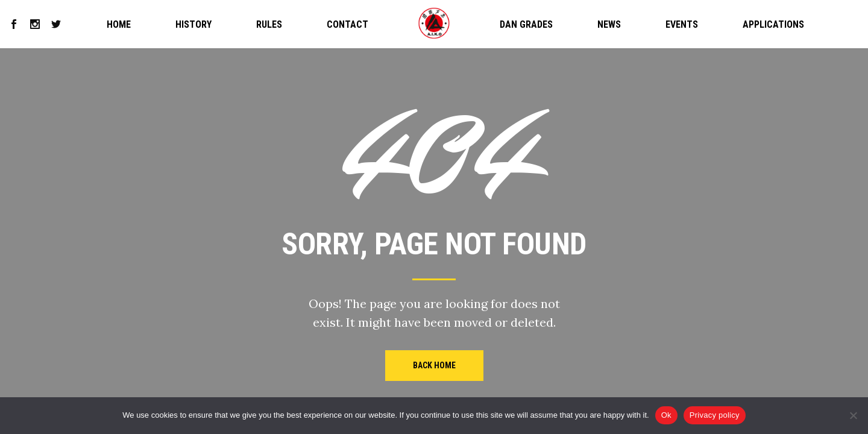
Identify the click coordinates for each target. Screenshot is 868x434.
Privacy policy (715, 415)
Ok (666, 415)
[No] (853, 415)
